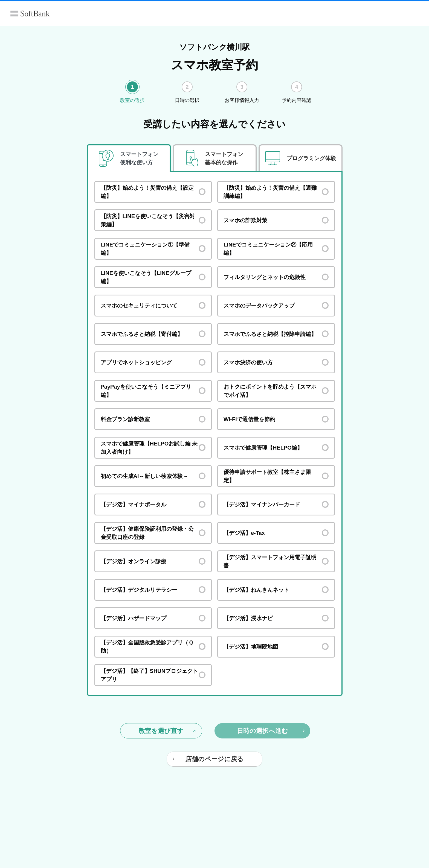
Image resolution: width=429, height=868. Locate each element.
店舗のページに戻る (208, 759)
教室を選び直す (168, 731)
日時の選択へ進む (271, 731)
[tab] (129, 158)
